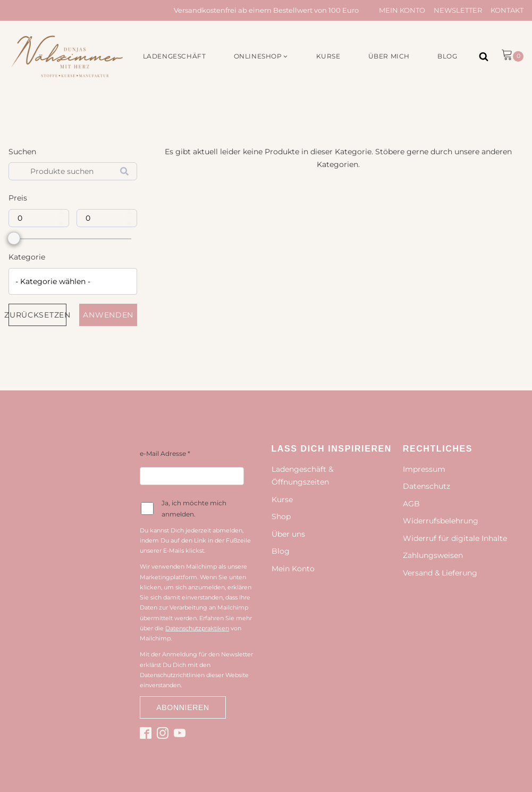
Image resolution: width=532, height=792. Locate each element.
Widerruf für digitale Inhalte (455, 538)
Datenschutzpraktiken (197, 628)
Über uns (288, 534)
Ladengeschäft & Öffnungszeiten (302, 476)
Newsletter (458, 10)
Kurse (282, 499)
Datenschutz (427, 486)
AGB (411, 504)
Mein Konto (402, 10)
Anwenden (108, 315)
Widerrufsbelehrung (441, 521)
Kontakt (507, 10)
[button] (261, 56)
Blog (281, 551)
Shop (281, 516)
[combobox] (73, 281)
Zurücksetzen (37, 315)
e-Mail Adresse (165, 453)
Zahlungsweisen (433, 555)
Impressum (424, 469)
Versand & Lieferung (440, 573)
